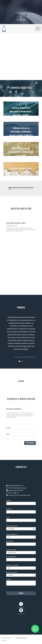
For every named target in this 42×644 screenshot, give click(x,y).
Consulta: (12, 571)
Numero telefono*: (14, 555)
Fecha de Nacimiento (14, 532)
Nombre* (12, 514)
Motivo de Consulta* (14, 566)
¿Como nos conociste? (15, 561)
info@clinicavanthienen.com (16, 503)
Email (11, 526)
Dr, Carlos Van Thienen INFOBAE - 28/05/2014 (25, 357)
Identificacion (13, 543)
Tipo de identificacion (14, 538)
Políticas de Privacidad (21, 638)
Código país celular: (14, 549)
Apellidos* (12, 520)
